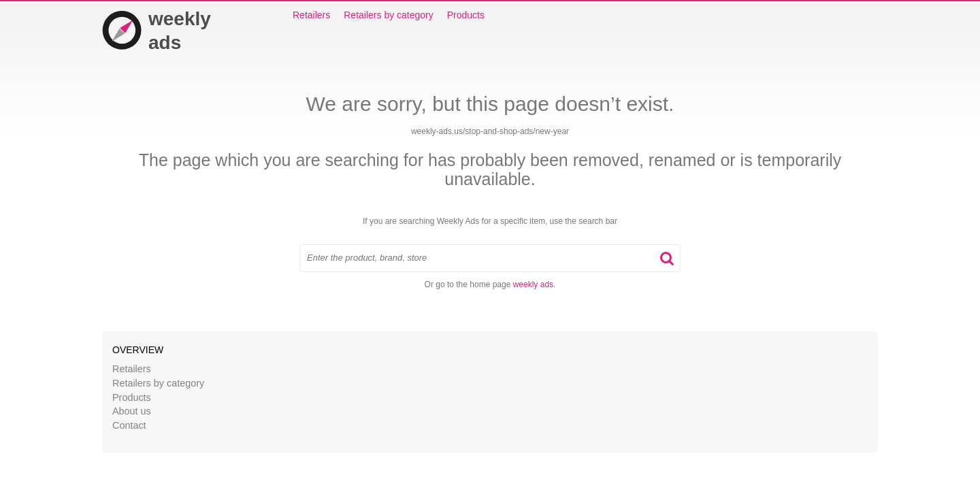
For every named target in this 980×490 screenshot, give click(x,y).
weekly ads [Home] (157, 31)
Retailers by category (389, 15)
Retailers (311, 15)
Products (466, 15)
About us (132, 411)
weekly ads (533, 284)
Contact (129, 425)
